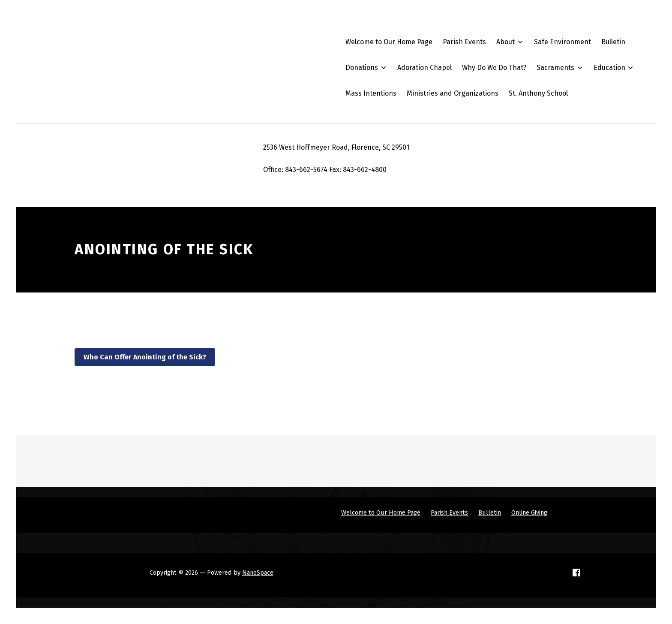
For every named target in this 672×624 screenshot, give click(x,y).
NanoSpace (258, 573)
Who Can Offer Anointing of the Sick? (145, 357)
